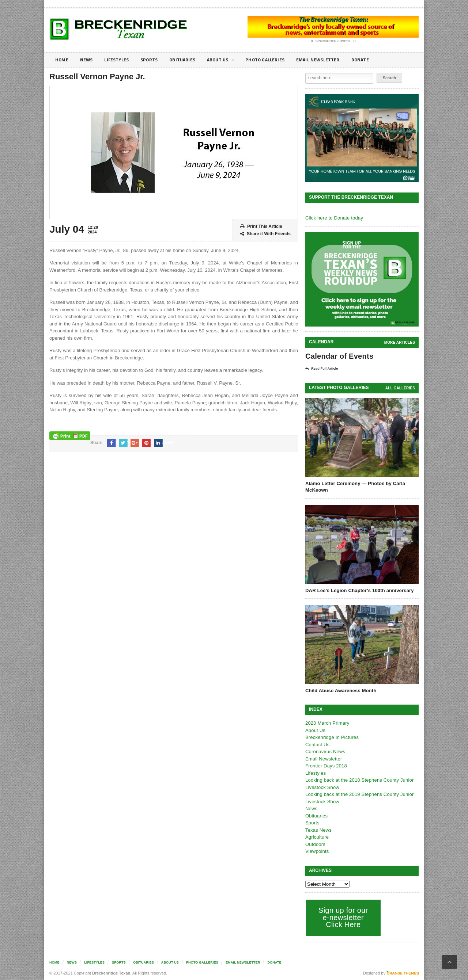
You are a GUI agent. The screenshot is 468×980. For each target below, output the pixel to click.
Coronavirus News (325, 751)
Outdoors (315, 844)
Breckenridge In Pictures (331, 737)
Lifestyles (121, 60)
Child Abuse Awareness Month (340, 690)
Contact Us (317, 744)
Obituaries (191, 60)
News (88, 60)
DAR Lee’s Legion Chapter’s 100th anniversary (358, 590)
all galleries (401, 388)
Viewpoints (317, 851)
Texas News (318, 830)
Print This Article (261, 227)
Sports (156, 60)
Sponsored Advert (333, 41)
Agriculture (317, 837)
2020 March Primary (327, 723)
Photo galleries (280, 60)
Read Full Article (324, 369)
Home (62, 60)
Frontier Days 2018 (326, 765)
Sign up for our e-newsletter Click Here (342, 917)
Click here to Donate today (333, 218)
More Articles (400, 342)
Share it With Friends (265, 234)
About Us (232, 61)
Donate (382, 60)
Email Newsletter (337, 60)
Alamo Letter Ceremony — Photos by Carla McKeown (354, 486)
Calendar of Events (338, 356)
